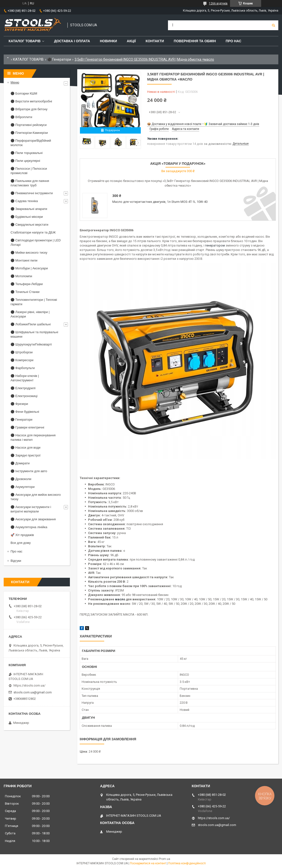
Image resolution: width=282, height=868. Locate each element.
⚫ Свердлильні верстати (29, 225)
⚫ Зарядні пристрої (26, 455)
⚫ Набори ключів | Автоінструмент (25, 378)
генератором (215, 245)
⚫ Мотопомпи (21, 276)
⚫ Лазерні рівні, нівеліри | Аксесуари (30, 314)
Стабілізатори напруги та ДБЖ (33, 232)
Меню (15, 82)
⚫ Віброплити (21, 117)
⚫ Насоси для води (26, 448)
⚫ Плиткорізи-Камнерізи (29, 133)
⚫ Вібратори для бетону (29, 109)
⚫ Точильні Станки (25, 292)
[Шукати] (273, 25)
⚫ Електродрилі (23, 388)
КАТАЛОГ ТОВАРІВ (28, 59)
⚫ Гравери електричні (27, 427)
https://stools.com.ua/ (29, 685)
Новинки (108, 41)
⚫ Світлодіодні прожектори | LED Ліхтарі (36, 242)
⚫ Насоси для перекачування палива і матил (33, 437)
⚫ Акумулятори (23, 487)
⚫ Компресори (22, 360)
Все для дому (21, 543)
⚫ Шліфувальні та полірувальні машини (34, 334)
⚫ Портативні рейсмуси (29, 125)
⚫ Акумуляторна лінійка (29, 527)
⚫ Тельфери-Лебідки (27, 284)
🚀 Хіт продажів (22, 535)
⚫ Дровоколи (21, 479)
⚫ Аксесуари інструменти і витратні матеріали (31, 509)
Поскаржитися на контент (148, 863)
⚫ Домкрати (20, 463)
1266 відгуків (218, 3)
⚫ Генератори (59, 59)
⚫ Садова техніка (24, 201)
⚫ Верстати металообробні (31, 101)
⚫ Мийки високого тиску (29, 253)
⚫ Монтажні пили (24, 260)
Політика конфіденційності (187, 863)
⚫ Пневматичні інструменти (32, 193)
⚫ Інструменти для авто (29, 471)
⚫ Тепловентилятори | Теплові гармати (34, 302)
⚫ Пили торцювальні (27, 153)
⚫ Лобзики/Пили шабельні (31, 324)
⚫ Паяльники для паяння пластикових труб (30, 183)
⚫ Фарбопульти (23, 368)
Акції (131, 41)
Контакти (155, 41)
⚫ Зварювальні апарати (29, 209)
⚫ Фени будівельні (25, 412)
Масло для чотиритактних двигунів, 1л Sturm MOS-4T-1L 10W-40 (160, 202)
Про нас (233, 41)
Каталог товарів (25, 41)
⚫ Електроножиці (24, 396)
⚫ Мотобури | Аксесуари (29, 268)
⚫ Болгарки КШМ (24, 93)
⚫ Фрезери (19, 404)
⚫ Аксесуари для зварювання (33, 519)
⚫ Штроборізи (22, 352)
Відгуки (16, 561)
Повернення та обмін (195, 41)
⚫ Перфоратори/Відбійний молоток (31, 143)
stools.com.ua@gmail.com (33, 692)
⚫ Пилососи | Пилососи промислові (29, 171)
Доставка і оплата (72, 41)
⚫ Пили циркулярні (25, 161)
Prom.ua (165, 859)
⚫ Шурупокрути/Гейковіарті (31, 344)
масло (120, 599)
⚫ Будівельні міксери (27, 217)
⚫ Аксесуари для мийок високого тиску (36, 497)
